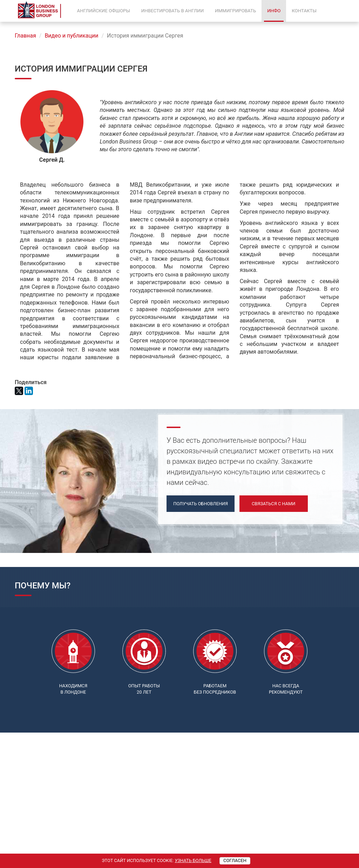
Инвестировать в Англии (172, 11)
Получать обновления (201, 504)
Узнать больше (193, 860)
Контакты (304, 11)
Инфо (274, 11)
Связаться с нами (273, 504)
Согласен (235, 860)
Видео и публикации (71, 36)
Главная (25, 36)
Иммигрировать (235, 11)
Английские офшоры (104, 11)
